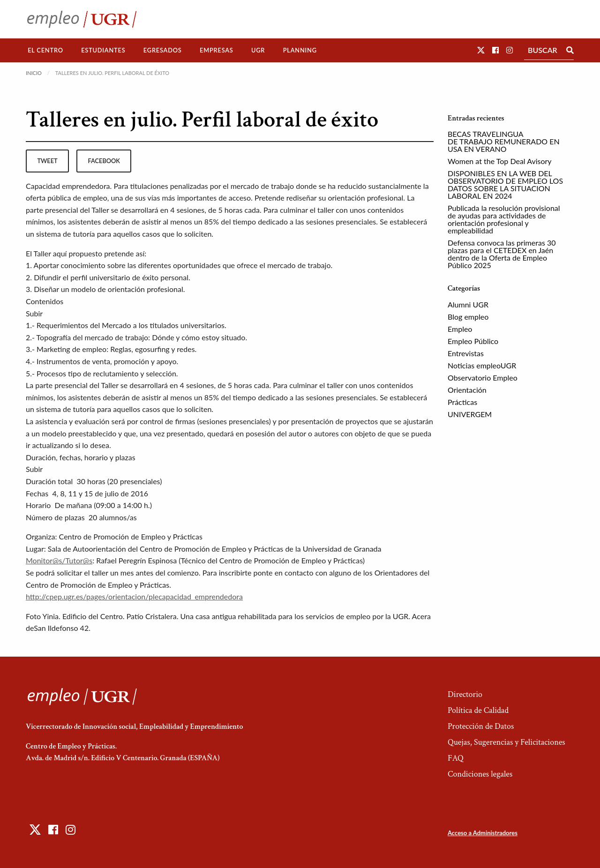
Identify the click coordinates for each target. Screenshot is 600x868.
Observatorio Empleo (483, 378)
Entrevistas (466, 353)
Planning (300, 50)
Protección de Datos (481, 726)
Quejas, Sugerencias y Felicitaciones (506, 742)
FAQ (456, 758)
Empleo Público (473, 341)
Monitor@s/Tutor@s (59, 560)
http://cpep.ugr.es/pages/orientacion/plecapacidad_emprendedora (134, 596)
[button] (481, 50)
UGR (258, 50)
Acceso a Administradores (483, 833)
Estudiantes (103, 50)
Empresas (217, 50)
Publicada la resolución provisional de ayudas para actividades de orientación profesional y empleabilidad (504, 219)
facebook (104, 161)
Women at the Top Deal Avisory (500, 161)
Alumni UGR (468, 304)
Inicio (34, 73)
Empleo (460, 329)
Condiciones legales (480, 774)
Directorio (465, 694)
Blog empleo (468, 317)
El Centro (45, 50)
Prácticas (462, 402)
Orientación (467, 390)
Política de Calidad (478, 710)
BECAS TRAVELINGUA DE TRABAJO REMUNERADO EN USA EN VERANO (504, 141)
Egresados (163, 50)
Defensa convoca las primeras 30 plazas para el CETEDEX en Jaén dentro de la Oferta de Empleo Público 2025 (502, 254)
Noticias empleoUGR (482, 365)
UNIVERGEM (470, 414)
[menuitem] (45, 50)
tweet (47, 161)
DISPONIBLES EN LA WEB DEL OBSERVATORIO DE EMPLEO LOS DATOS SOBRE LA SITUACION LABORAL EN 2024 (505, 184)
